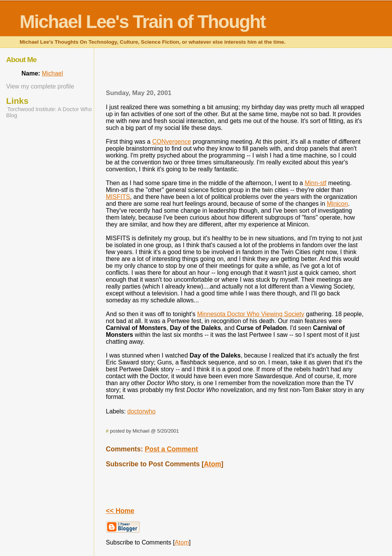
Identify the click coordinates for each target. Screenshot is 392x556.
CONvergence (171, 142)
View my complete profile (40, 86)
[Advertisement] (235, 71)
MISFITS (118, 197)
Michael (52, 73)
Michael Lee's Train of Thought (142, 22)
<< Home (120, 511)
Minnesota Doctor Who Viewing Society (251, 314)
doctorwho (142, 411)
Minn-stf (316, 183)
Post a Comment (171, 449)
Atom (213, 464)
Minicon (337, 204)
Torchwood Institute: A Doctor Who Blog (49, 112)
